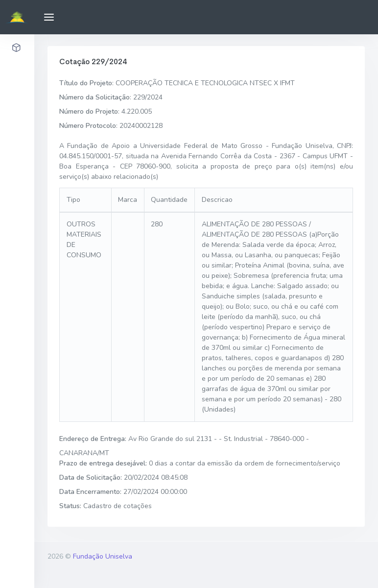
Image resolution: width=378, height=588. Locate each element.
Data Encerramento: (90, 492)
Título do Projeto (86, 83)
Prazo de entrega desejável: (103, 463)
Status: (70, 506)
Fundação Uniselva (103, 556)
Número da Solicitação (94, 97)
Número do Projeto (89, 111)
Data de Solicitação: (91, 478)
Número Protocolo (88, 126)
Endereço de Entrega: (93, 439)
